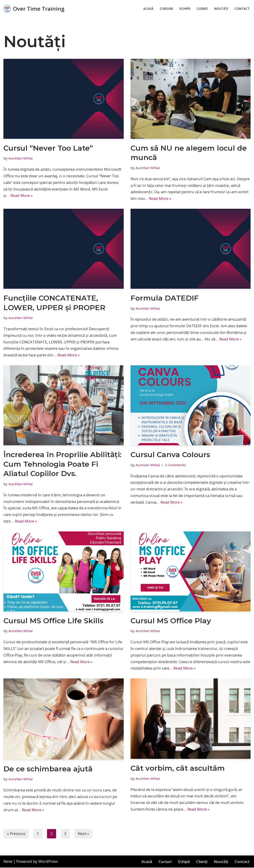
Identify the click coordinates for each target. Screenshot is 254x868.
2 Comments (175, 465)
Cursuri (166, 9)
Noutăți (221, 9)
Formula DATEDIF (165, 298)
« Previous (16, 834)
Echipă (185, 9)
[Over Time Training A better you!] (34, 9)
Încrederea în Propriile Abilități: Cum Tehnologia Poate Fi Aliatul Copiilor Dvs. (62, 464)
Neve (8, 862)
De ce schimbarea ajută (48, 769)
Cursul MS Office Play (171, 621)
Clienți (202, 9)
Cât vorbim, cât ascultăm (178, 769)
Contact (242, 9)
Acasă (148, 9)
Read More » (22, 196)
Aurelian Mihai (21, 158)
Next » (83, 834)
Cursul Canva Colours (170, 455)
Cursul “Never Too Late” (48, 148)
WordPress (48, 862)
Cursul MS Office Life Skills (53, 621)
